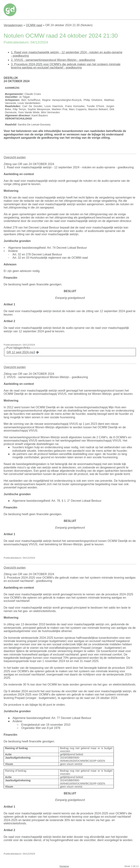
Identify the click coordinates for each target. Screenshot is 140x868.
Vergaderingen (13, 25)
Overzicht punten (15, 157)
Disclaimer (64, 866)
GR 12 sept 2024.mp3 (21, 352)
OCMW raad (34, 25)
